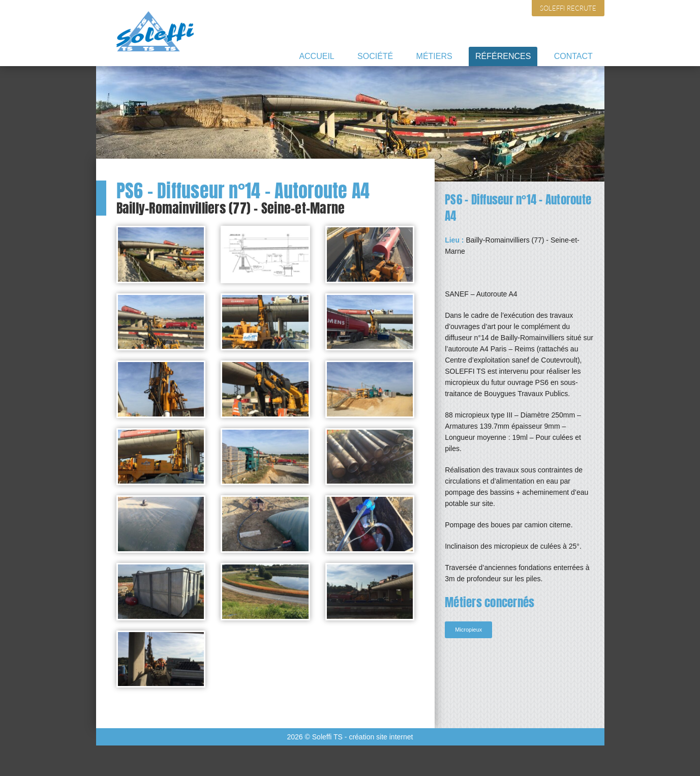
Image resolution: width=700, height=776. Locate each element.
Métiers (434, 56)
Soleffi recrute (568, 8)
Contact (573, 56)
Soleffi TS (156, 31)
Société (375, 56)
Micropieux (468, 630)
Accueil (316, 56)
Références (503, 56)
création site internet (381, 737)
